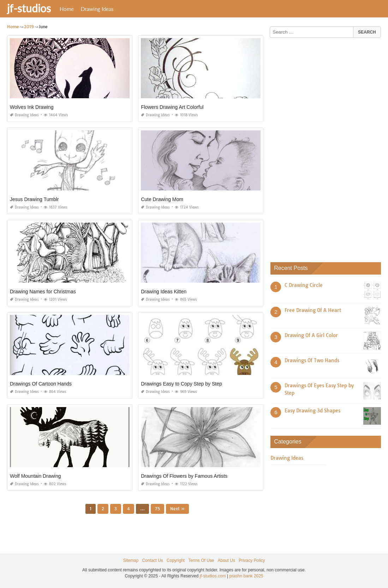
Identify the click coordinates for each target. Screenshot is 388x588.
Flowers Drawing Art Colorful (172, 107)
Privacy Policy (252, 560)
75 (157, 509)
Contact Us (152, 560)
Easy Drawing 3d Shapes (312, 411)
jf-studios (29, 8)
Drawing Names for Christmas (43, 292)
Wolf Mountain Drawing (35, 476)
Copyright (176, 560)
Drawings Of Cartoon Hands (41, 384)
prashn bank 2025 (246, 576)
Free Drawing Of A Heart (313, 310)
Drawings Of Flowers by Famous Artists (184, 476)
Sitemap (131, 560)
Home (67, 9)
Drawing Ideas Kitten (164, 292)
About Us (226, 560)
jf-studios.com (213, 576)
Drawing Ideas (97, 9)
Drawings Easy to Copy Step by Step (181, 384)
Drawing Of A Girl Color (311, 335)
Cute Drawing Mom (162, 199)
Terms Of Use (201, 560)
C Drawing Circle (304, 285)
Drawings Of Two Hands (312, 360)
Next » (177, 509)
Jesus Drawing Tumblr (34, 199)
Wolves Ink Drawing (32, 107)
